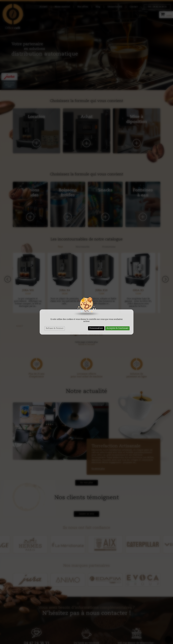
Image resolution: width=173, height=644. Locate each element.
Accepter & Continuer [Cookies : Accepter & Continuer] (117, 328)
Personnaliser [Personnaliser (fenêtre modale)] (96, 328)
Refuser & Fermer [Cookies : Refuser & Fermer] (55, 328)
